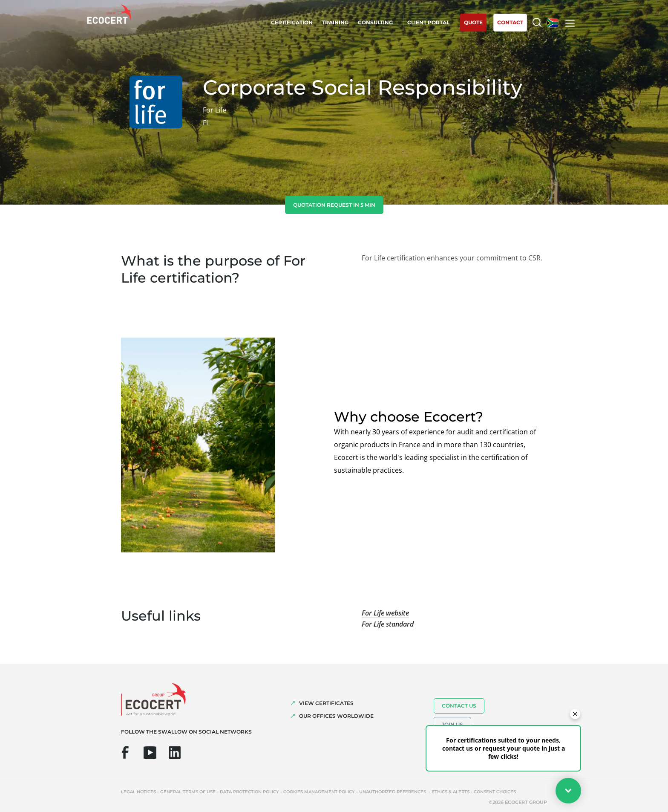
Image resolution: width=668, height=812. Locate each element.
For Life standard (388, 624)
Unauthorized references (393, 792)
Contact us (459, 706)
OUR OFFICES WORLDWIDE (336, 716)
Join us (452, 724)
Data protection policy (249, 792)
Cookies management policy (319, 792)
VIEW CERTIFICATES (326, 703)
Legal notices (138, 792)
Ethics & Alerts (451, 792)
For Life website (385, 613)
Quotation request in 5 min (334, 205)
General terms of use (188, 792)
